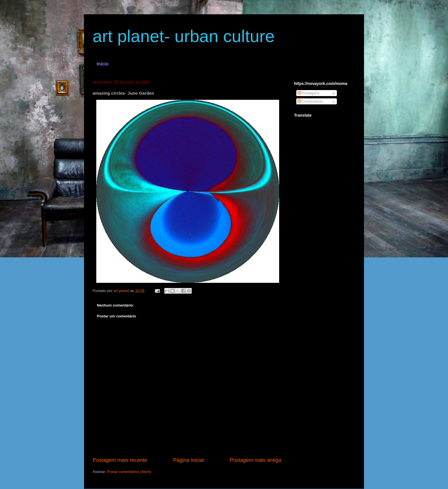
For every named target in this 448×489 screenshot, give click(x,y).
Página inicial (188, 460)
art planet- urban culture (184, 36)
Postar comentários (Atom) (129, 472)
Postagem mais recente (120, 460)
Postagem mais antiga (255, 460)
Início (103, 64)
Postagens (308, 93)
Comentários (310, 101)
